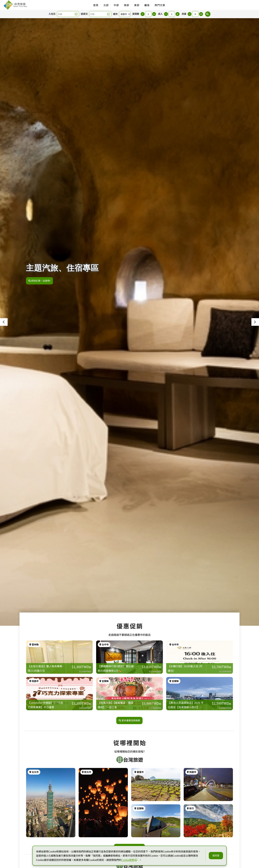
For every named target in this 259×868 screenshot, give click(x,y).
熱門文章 (160, 5)
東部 (137, 5)
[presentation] (4, 322)
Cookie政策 (129, 860)
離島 (147, 5)
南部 (127, 5)
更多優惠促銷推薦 (129, 743)
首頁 (96, 5)
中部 (116, 5)
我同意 (216, 855)
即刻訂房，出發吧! (39, 283)
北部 (106, 5)
